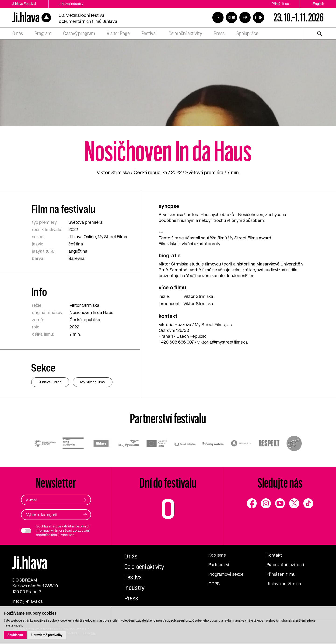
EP (245, 17)
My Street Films (113, 237)
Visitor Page (118, 33)
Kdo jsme (217, 555)
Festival (149, 33)
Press (219, 33)
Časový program (79, 33)
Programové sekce (226, 574)
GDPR (214, 584)
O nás (18, 33)
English (318, 4)
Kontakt (274, 555)
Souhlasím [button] (15, 635)
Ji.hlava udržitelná (284, 584)
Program (43, 33)
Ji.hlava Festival (24, 4)
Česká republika (150, 172)
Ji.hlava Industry (73, 4)
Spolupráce (247, 33)
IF (218, 17)
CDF (259, 17)
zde (72, 535)
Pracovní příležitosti (286, 565)
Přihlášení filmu (281, 574)
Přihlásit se (280, 4)
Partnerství (219, 565)
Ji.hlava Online (82, 237)
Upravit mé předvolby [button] (47, 635)
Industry (135, 588)
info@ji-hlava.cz (28, 602)
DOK (231, 17)
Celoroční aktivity (185, 33)
